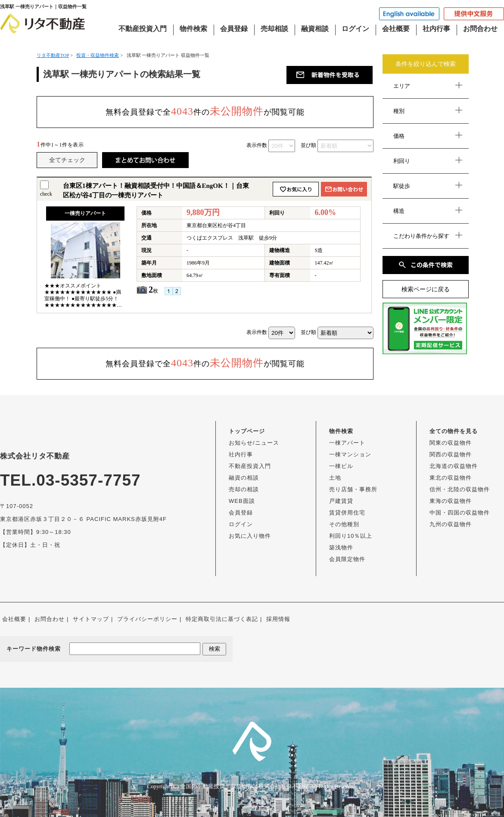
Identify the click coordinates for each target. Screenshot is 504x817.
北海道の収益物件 (454, 466)
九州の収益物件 (451, 524)
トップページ (247, 431)
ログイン (355, 29)
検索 (215, 649)
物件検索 (193, 29)
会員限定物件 (347, 559)
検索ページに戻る (426, 289)
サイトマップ (91, 619)
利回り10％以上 (351, 536)
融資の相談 (244, 478)
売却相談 (274, 29)
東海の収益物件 (451, 501)
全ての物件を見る (454, 431)
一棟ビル (341, 466)
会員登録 (234, 29)
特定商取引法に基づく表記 (222, 619)
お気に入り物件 (250, 536)
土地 (335, 478)
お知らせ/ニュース (254, 443)
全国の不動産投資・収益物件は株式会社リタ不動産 (244, 786)
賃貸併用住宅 (347, 513)
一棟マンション (350, 454)
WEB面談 (242, 501)
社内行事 (436, 29)
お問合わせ (480, 29)
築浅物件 (341, 547)
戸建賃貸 (341, 501)
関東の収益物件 (451, 443)
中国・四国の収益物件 (460, 513)
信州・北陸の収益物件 (460, 489)
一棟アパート (347, 443)
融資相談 (315, 29)
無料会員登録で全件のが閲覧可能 (205, 111)
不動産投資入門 (143, 29)
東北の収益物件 (451, 478)
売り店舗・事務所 (353, 489)
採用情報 (278, 619)
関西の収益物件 (451, 454)
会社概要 (396, 29)
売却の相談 (244, 489)
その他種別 (344, 524)
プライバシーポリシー (147, 619)
